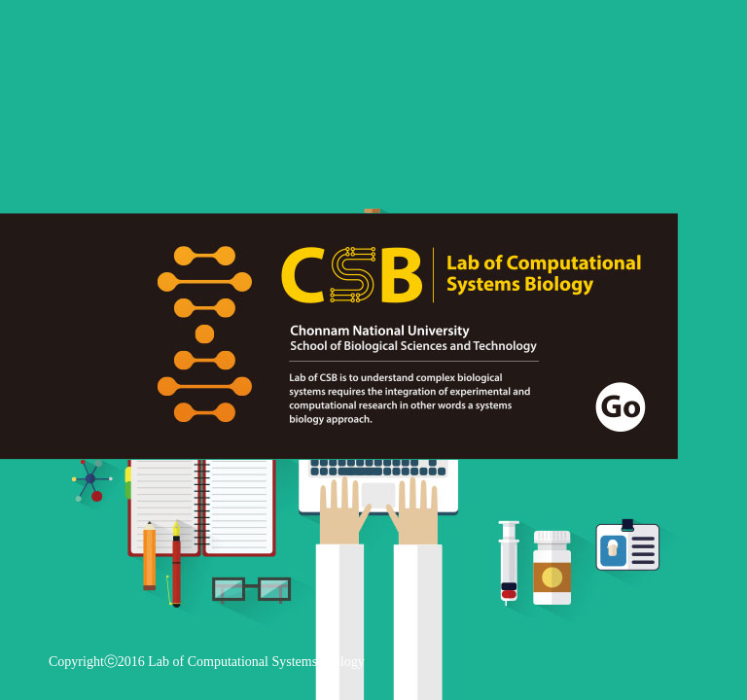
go (339, 336)
